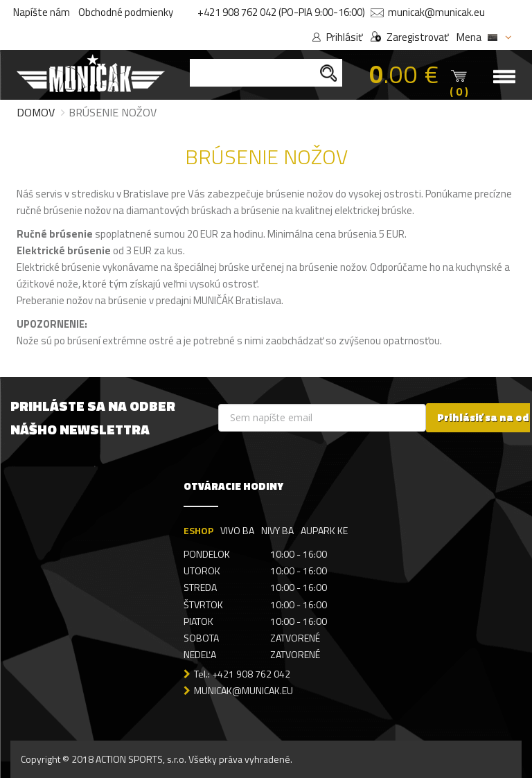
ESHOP (198, 530)
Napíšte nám (42, 12)
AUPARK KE (324, 530)
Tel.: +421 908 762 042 (242, 674)
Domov (36, 112)
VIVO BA (237, 530)
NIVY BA (277, 530)
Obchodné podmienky (126, 12)
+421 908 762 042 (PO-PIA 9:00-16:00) (281, 12)
